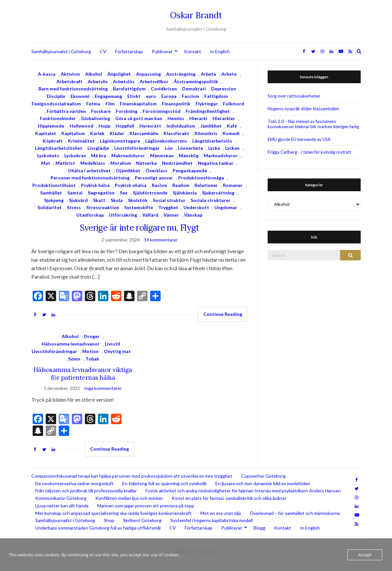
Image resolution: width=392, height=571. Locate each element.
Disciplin (56, 96)
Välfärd (150, 215)
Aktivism (70, 74)
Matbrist (65, 163)
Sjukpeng (54, 200)
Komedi (231, 133)
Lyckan (232, 148)
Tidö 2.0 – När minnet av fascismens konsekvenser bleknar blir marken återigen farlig (313, 124)
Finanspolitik (176, 104)
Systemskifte (139, 207)
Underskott (196, 207)
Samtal (75, 193)
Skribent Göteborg (142, 520)
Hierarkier (224, 118)
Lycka (214, 148)
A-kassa (47, 74)
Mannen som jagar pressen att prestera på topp (146, 506)
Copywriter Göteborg (263, 476)
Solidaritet (50, 207)
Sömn (74, 359)
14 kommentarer (161, 240)
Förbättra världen (66, 111)
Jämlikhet (211, 126)
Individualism (181, 126)
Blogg (259, 528)
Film (110, 104)
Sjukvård (78, 200)
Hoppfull (125, 126)
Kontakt (193, 51)
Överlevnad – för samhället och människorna (295, 513)
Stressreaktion (103, 207)
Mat (46, 163)
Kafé (232, 126)
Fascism (190, 96)
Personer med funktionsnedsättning (90, 178)
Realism (181, 185)
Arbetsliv (98, 81)
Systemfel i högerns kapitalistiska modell (212, 520)
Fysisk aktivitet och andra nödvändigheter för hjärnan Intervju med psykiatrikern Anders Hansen (243, 491)
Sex (124, 193)
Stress (74, 207)
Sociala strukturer (211, 200)
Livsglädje (98, 148)
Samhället (51, 193)
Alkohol (94, 74)
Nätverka (146, 163)
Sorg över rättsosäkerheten (294, 96)
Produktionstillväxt (54, 185)
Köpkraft (53, 141)
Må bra (99, 155)
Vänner (171, 215)
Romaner (233, 185)
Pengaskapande (190, 170)
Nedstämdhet (177, 163)
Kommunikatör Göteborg (61, 498)
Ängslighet (119, 74)
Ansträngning (181, 74)
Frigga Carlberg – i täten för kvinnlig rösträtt (309, 152)
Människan (162, 155)
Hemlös (176, 118)
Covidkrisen (164, 89)
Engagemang (108, 96)
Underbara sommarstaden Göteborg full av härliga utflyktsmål (98, 528)
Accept (365, 555)
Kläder (117, 133)
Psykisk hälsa (95, 185)
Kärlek (97, 133)
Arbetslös (124, 81)
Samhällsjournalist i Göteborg (61, 51)
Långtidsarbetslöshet (59, 148)
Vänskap (193, 215)
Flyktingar (207, 104)
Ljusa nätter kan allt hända (62, 506)
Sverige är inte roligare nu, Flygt (140, 228)
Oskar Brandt (196, 15)
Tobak (92, 359)
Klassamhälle (144, 133)
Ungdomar (226, 207)
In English (220, 51)
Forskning (127, 111)
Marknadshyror (220, 155)
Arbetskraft (70, 81)
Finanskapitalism (138, 104)
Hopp (104, 126)
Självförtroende (150, 193)
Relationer (206, 185)
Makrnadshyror (128, 155)
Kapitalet (46, 133)
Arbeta (208, 74)
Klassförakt (176, 133)
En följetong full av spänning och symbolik (165, 483)
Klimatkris (206, 133)
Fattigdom (216, 96)
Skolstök (138, 200)
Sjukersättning (218, 193)
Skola (117, 200)
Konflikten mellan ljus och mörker (129, 498)
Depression (224, 89)
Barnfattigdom (129, 89)
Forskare (101, 111)
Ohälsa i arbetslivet (89, 170)
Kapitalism (73, 133)
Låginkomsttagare (120, 141)
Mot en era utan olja (221, 513)
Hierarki (198, 118)
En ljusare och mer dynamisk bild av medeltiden (263, 483)
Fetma (93, 104)
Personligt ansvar (154, 178)
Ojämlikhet (128, 170)
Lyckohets (48, 155)
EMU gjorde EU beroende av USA (299, 139)
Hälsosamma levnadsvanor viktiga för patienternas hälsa (83, 374)
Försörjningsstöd (162, 111)
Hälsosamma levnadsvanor (71, 344)
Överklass (157, 170)
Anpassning (149, 74)
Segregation (101, 193)
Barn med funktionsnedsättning (73, 89)
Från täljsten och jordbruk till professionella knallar (86, 491)
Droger (92, 336)
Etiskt (134, 96)
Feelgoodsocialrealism (56, 104)
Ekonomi (80, 96)
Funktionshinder (58, 118)
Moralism (121, 163)
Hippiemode (51, 126)
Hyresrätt (150, 126)
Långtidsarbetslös (212, 141)
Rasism (159, 185)
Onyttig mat (117, 351)
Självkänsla (185, 193)
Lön (169, 148)
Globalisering (95, 118)
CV (103, 51)
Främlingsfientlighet (208, 111)
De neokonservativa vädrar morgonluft (74, 483)
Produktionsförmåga (201, 178)
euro (151, 96)
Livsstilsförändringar (137, 148)
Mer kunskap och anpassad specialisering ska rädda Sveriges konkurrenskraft (113, 513)
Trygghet (168, 207)
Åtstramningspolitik (196, 81)
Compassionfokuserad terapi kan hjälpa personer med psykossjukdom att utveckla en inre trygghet (132, 476)
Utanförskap (90, 215)
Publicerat (162, 51)
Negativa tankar (216, 163)
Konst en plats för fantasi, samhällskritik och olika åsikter (229, 498)
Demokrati (194, 89)
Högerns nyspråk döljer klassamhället (303, 109)
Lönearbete (190, 148)
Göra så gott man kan (139, 118)
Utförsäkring (123, 215)
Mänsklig (189, 155)
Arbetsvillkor (154, 81)
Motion (90, 351)
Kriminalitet (81, 141)
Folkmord (234, 104)
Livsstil (112, 344)
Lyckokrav (75, 155)
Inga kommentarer (103, 388)
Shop (109, 520)
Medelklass (93, 163)
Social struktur (169, 200)
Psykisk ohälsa (131, 185)
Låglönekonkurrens (166, 141)
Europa (169, 96)
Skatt (99, 200)
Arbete (229, 74)
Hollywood (81, 126)
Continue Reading (223, 314)
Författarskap (129, 51)
